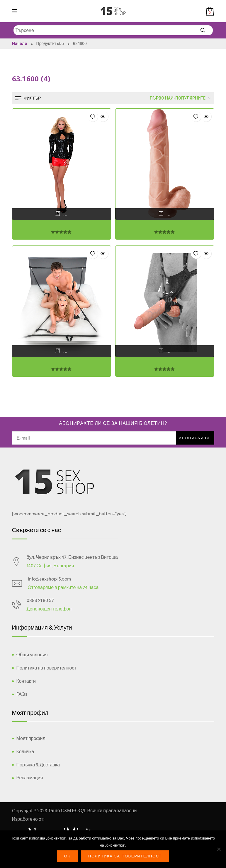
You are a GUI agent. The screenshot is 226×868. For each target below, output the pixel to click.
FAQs (22, 694)
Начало (20, 43)
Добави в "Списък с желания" (93, 116)
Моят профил (31, 738)
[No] (219, 849)
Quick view (103, 116)
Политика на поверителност (46, 668)
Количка (25, 752)
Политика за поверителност (125, 856)
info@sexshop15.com (49, 579)
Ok (67, 856)
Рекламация (30, 778)
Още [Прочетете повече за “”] (60, 214)
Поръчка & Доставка (38, 765)
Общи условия (32, 655)
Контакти (26, 681)
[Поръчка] (174, 98)
